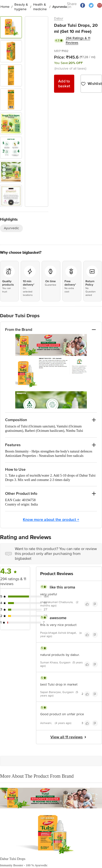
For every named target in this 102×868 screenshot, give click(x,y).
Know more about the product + (51, 521)
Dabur (59, 18)
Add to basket (64, 84)
